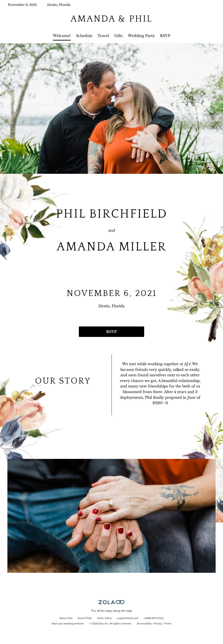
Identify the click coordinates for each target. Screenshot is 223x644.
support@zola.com (128, 618)
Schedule (84, 36)
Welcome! (62, 36)
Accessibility (144, 624)
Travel (103, 36)
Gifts (118, 36)
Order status (104, 618)
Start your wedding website (68, 624)
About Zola (66, 618)
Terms (168, 624)
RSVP (165, 36)
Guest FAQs (85, 618)
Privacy (158, 624)
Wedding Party (141, 36)
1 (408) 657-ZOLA (154, 618)
